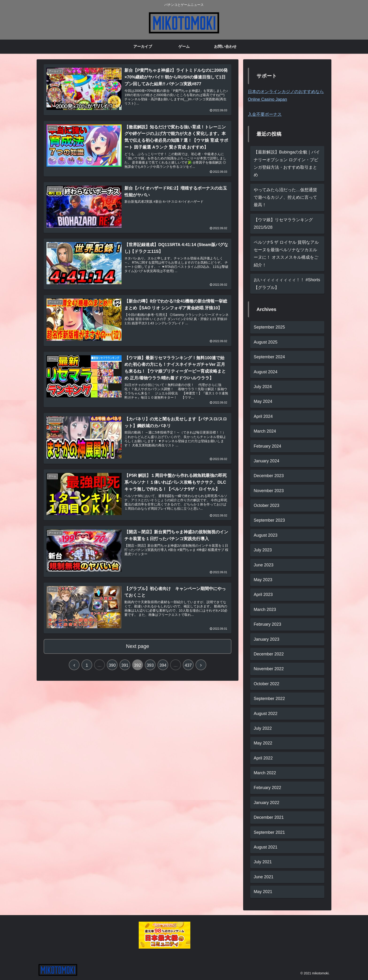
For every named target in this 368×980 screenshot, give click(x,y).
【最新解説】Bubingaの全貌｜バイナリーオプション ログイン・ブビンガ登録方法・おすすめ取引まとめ (287, 163)
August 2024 (266, 372)
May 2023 (263, 580)
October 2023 (266, 505)
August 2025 (266, 342)
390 (112, 667)
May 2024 (263, 401)
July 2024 (263, 387)
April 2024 (263, 416)
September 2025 (269, 327)
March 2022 (265, 773)
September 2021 (269, 832)
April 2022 (263, 758)
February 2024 (267, 446)
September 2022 (269, 699)
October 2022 (266, 684)
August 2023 (266, 535)
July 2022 (263, 728)
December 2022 (269, 654)
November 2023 (269, 491)
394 (163, 667)
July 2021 (263, 862)
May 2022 (263, 743)
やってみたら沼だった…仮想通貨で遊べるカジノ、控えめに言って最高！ (285, 197)
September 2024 (269, 357)
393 (150, 667)
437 (188, 667)
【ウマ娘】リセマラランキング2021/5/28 (283, 224)
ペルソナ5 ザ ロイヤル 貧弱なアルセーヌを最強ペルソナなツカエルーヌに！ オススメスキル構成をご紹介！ (286, 254)
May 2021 (263, 892)
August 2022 (266, 714)
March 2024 (265, 431)
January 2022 (266, 803)
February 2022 (267, 788)
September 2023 (269, 520)
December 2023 (269, 476)
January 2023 (266, 639)
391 (125, 667)
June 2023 (264, 565)
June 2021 (264, 877)
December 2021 (269, 817)
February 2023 (267, 624)
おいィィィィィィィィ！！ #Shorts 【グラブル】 (287, 284)
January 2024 (266, 461)
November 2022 (269, 669)
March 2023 (265, 610)
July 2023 (263, 550)
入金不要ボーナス (265, 114)
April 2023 (263, 595)
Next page (138, 648)
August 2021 (266, 847)
